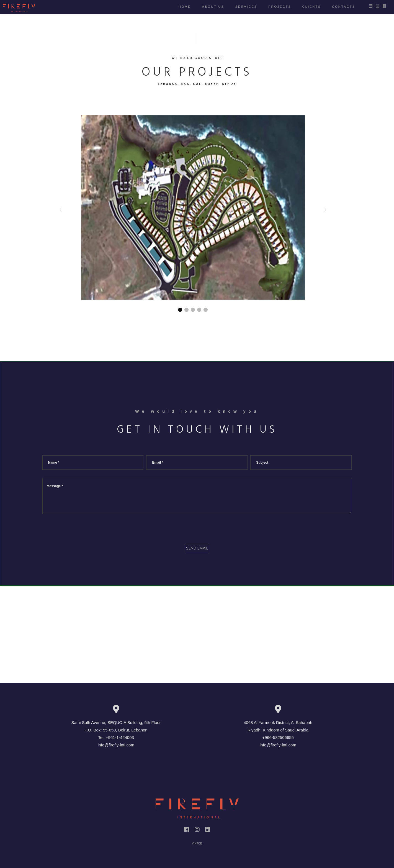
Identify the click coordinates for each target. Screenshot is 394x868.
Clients (306, 7)
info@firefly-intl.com (116, 745)
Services (241, 7)
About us (208, 7)
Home (179, 7)
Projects (274, 7)
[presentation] (84, 528)
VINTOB (197, 843)
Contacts (338, 7)
